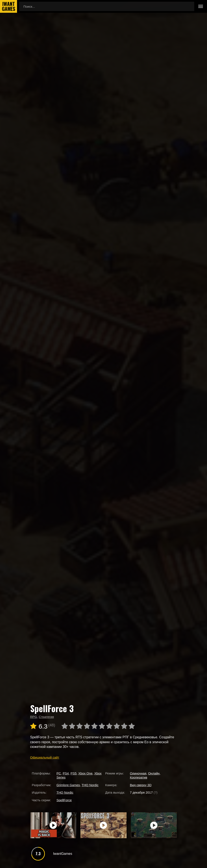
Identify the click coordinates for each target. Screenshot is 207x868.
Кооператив (139, 777)
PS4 (66, 773)
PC (59, 773)
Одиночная (138, 773)
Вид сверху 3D (141, 785)
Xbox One (85, 773)
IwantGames (9, 6)
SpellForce (64, 800)
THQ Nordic (90, 785)
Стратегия (46, 717)
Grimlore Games (68, 785)
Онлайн (154, 773)
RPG (34, 717)
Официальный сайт (45, 757)
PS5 (73, 773)
